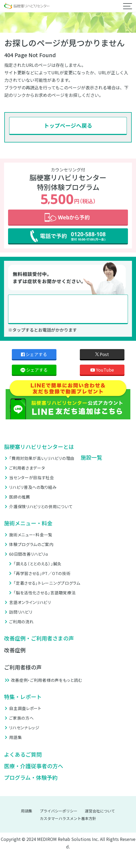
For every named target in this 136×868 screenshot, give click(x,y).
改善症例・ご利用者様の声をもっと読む (47, 680)
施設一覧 (91, 457)
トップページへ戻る (68, 125)
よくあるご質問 (23, 755)
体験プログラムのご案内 (31, 544)
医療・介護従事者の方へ (34, 766)
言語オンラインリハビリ (30, 602)
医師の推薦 (20, 497)
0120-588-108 (68, 309)
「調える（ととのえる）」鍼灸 (37, 564)
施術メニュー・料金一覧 (31, 535)
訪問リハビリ (21, 612)
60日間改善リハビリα (28, 554)
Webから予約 (68, 218)
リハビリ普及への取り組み (33, 487)
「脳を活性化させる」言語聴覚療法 (44, 593)
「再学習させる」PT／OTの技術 (42, 573)
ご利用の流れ (21, 622)
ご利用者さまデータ (27, 468)
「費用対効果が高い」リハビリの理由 (42, 458)
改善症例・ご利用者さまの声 (39, 638)
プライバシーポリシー (59, 811)
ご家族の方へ (21, 718)
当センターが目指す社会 (32, 477)
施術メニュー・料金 (28, 523)
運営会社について (100, 811)
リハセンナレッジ (24, 728)
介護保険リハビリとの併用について (41, 506)
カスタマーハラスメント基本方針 (68, 818)
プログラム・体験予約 (31, 778)
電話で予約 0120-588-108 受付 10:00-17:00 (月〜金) (68, 236)
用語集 (15, 737)
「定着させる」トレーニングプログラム (47, 583)
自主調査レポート (25, 708)
